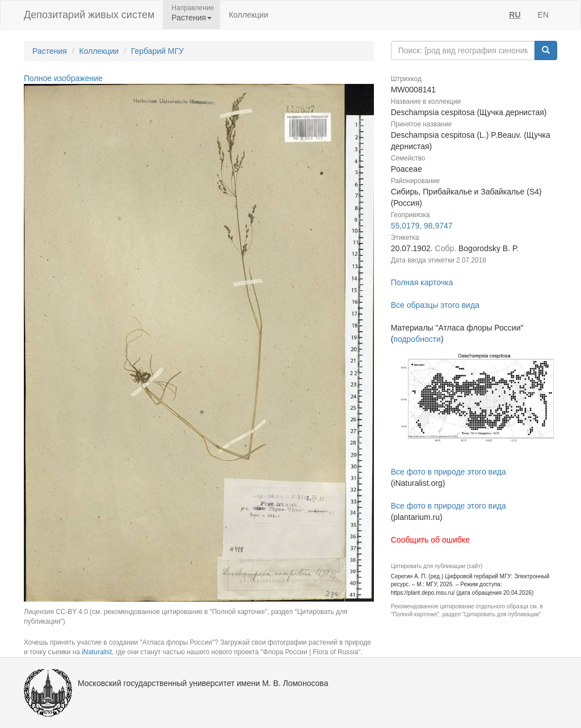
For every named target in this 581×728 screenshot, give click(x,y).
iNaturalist (97, 652)
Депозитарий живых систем (89, 15)
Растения (50, 51)
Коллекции (249, 15)
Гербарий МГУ (157, 51)
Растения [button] (191, 18)
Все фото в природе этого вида (449, 472)
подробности (417, 339)
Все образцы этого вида (435, 305)
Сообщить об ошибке (430, 540)
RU (515, 15)
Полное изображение (63, 78)
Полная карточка (422, 282)
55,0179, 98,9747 (422, 226)
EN (543, 15)
